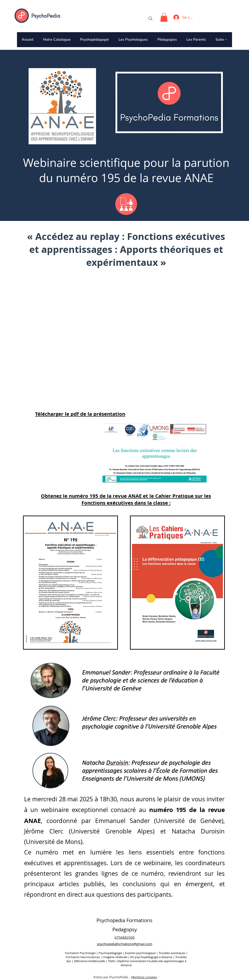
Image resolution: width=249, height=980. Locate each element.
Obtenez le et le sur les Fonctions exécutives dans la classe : (126, 499)
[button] (164, 17)
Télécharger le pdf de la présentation (80, 414)
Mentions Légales (144, 977)
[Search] (151, 19)
